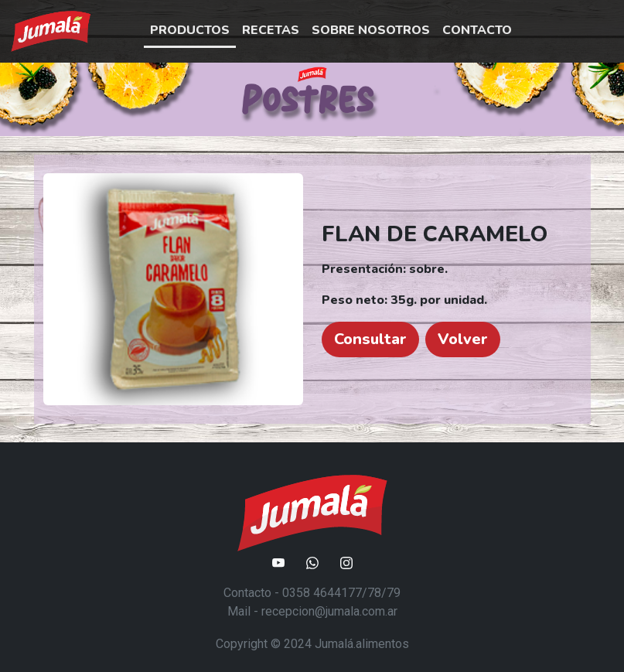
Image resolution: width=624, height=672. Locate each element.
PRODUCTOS (190, 30)
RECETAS (271, 30)
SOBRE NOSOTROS (371, 30)
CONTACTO (477, 30)
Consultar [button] (370, 339)
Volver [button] (463, 339)
